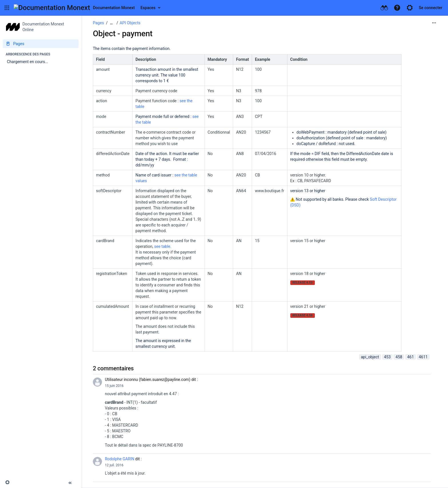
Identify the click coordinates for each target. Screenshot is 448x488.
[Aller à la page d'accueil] (74, 8)
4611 (423, 357)
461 (411, 357)
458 (399, 357)
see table (162, 246)
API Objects (130, 23)
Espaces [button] (148, 8)
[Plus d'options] (434, 23)
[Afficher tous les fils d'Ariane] (111, 23)
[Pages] (41, 44)
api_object (370, 357)
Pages (98, 23)
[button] (7, 8)
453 (387, 357)
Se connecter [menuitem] (431, 8)
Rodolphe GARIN (120, 459)
